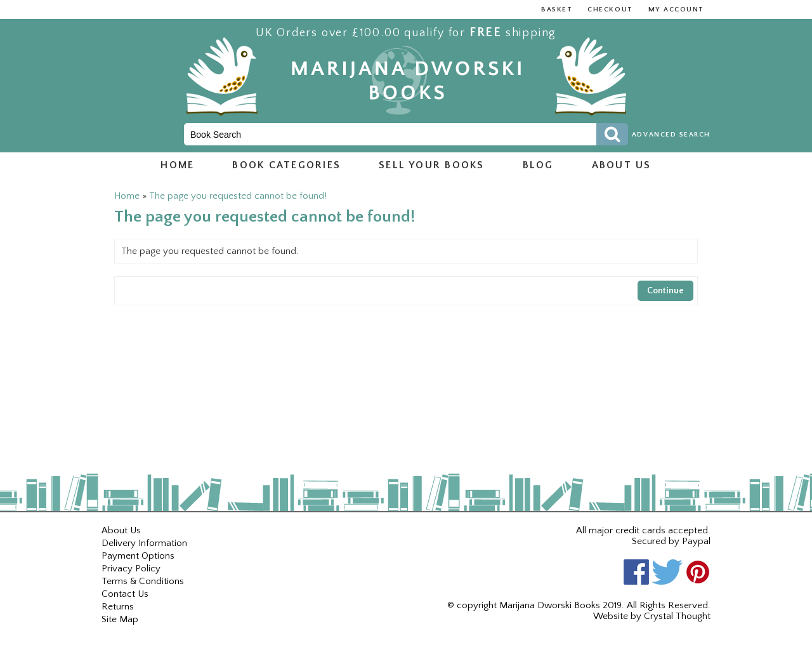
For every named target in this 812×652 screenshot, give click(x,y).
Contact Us (125, 594)
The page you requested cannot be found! (238, 196)
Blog (538, 165)
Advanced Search (671, 135)
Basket (557, 10)
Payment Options (138, 556)
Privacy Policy (131, 569)
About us (622, 165)
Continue (665, 291)
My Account (676, 10)
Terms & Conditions (143, 581)
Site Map (120, 619)
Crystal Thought (677, 616)
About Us (121, 530)
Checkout (610, 10)
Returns (118, 607)
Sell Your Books (432, 165)
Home (177, 165)
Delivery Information (144, 543)
